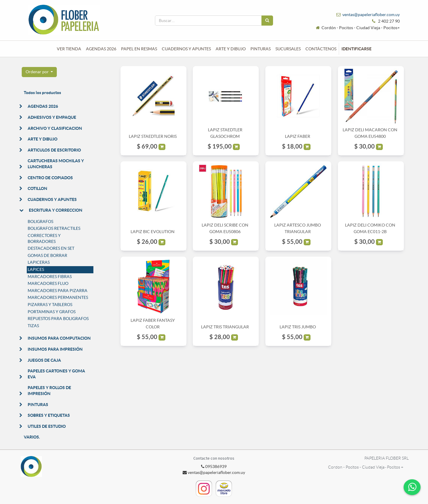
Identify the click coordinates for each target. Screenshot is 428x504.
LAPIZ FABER (298, 136)
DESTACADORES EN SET (51, 248)
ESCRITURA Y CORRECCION (56, 210)
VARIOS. (32, 437)
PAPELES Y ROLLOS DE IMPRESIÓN (49, 391)
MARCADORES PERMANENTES (58, 297)
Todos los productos (42, 93)
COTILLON (37, 188)
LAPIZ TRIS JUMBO (298, 327)
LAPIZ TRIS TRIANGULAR (225, 327)
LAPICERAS (39, 262)
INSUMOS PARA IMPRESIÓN (55, 349)
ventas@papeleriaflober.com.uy (371, 15)
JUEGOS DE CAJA (44, 360)
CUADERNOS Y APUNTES (52, 199)
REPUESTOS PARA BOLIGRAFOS (58, 319)
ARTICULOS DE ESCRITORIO (54, 150)
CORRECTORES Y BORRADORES (44, 238)
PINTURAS (38, 405)
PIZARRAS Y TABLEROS (50, 305)
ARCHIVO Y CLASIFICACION (55, 128)
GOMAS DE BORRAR (47, 255)
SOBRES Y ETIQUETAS (49, 415)
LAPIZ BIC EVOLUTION (153, 232)
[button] (39, 72)
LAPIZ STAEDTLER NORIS (153, 136)
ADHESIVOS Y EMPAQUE (52, 117)
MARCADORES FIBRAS (50, 277)
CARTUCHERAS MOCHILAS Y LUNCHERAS (56, 164)
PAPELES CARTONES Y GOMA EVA (56, 374)
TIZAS (33, 326)
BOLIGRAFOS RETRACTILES (54, 228)
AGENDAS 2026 (43, 106)
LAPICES (36, 269)
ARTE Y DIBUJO (43, 139)
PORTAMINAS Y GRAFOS (52, 312)
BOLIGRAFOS (40, 221)
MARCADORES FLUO (48, 283)
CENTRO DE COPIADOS (50, 178)
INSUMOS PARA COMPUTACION (59, 338)
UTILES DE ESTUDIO (47, 426)
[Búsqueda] (267, 21)
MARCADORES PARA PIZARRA (58, 291)
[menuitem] (69, 49)
